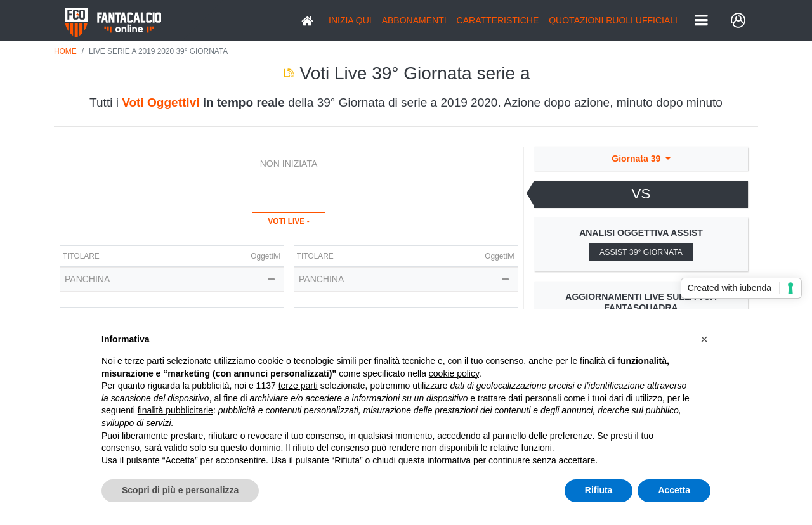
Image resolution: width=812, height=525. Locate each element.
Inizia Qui (350, 20)
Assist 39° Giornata (641, 252)
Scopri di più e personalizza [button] (180, 490)
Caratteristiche (498, 20)
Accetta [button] (674, 490)
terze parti (298, 386)
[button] (704, 339)
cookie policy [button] (454, 373)
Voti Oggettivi (160, 102)
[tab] (641, 194)
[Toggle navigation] (701, 21)
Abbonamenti (414, 20)
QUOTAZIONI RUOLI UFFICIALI (613, 20)
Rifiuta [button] (599, 490)
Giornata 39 (637, 159)
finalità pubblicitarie (175, 410)
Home (65, 51)
